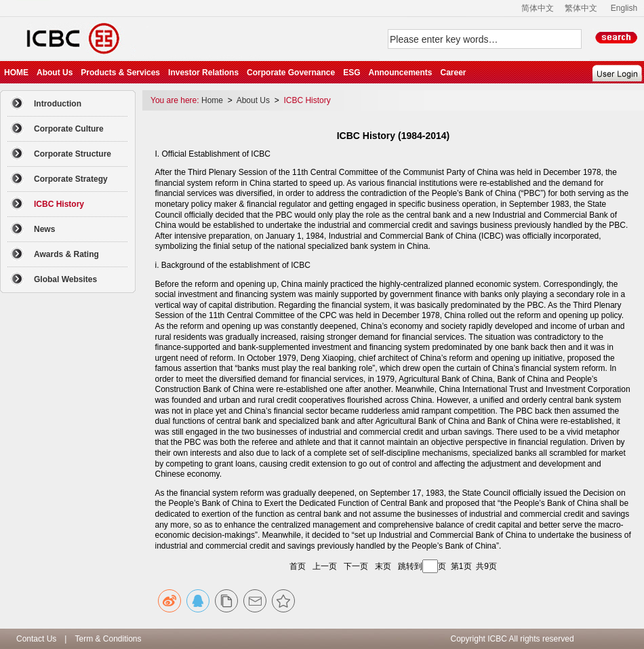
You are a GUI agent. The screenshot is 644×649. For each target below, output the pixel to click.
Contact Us (36, 639)
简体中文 (538, 8)
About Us (55, 73)
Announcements (400, 73)
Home (213, 100)
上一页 (325, 566)
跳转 (406, 566)
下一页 (356, 566)
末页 (383, 566)
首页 (298, 566)
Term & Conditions (108, 639)
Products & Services (120, 73)
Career (453, 73)
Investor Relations (203, 73)
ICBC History (307, 100)
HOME (16, 73)
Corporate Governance (291, 73)
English (624, 8)
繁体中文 (581, 8)
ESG (351, 73)
